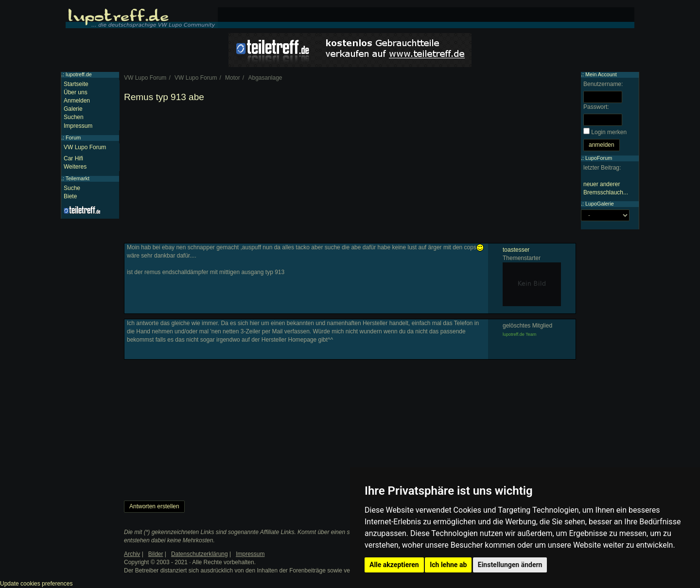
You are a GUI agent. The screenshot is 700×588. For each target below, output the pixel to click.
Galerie (73, 109)
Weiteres (75, 167)
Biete (70, 196)
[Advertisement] (350, 175)
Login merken (609, 132)
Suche (72, 188)
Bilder (156, 554)
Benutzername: (603, 84)
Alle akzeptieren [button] (394, 565)
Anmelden (77, 101)
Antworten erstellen (154, 506)
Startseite (76, 84)
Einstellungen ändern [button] (510, 565)
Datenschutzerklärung (200, 554)
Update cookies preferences (36, 584)
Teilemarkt (78, 178)
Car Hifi (73, 158)
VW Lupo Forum (85, 147)
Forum (73, 138)
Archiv (132, 554)
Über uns (76, 92)
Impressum (78, 126)
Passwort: (596, 107)
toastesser (516, 250)
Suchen (74, 117)
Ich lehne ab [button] (448, 565)
